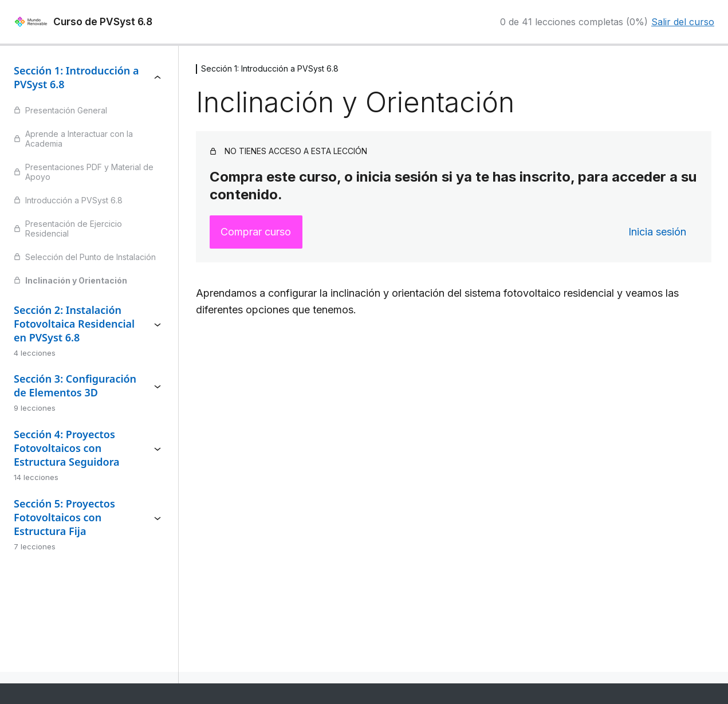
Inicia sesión (657, 232)
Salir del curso (683, 22)
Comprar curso (256, 232)
